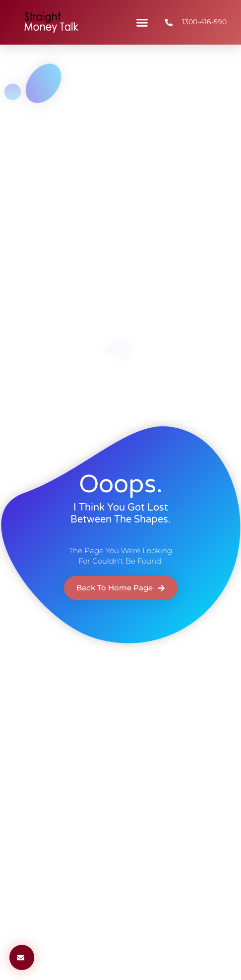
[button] (142, 22)
